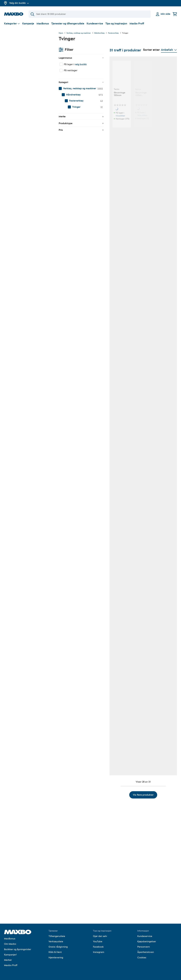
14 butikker (118, 126)
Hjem (61, 33)
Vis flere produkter (118, 880)
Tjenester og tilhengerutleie (68, 24)
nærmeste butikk (117, 449)
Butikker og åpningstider (18, 949)
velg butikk (26, 49)
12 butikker (118, 767)
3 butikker (79, 449)
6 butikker (79, 206)
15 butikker (156, 449)
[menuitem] (28, 73)
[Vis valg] (12, 24)
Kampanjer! (10, 955)
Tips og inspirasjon (116, 24)
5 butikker (117, 526)
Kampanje (28, 24)
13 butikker (79, 690)
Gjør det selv (100, 936)
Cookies (142, 958)
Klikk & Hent (55, 952)
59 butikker (80, 286)
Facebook (98, 947)
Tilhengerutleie (57, 936)
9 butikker (79, 526)
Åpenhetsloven (146, 952)
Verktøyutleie (56, 942)
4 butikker (79, 126)
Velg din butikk (19, 3)
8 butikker (156, 206)
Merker (8, 960)
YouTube (98, 942)
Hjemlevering (56, 958)
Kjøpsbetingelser (147, 942)
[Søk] (90, 14)
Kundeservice (95, 24)
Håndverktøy (99, 33)
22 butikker (80, 606)
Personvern (144, 947)
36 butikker (118, 286)
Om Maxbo (10, 944)
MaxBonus (43, 24)
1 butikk (155, 129)
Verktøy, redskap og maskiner (79, 33)
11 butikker (118, 366)
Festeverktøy (113, 33)
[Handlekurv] (175, 14)
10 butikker (156, 289)
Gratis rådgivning (58, 947)
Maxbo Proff (137, 24)
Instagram (99, 952)
